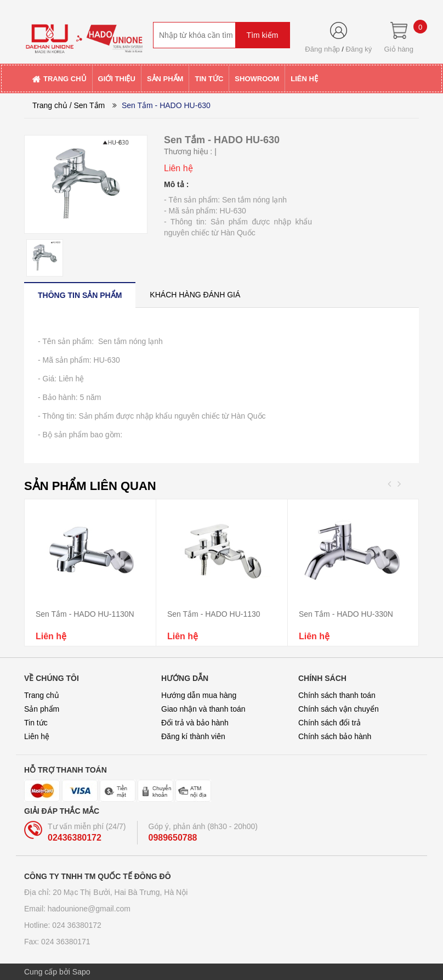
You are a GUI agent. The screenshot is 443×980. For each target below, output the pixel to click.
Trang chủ (42, 695)
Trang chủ (50, 105)
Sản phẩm (42, 709)
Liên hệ (37, 736)
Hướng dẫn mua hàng (199, 695)
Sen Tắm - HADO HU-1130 (214, 614)
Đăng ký (359, 49)
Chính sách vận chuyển (339, 709)
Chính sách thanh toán (337, 695)
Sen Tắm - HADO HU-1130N (85, 614)
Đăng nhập (322, 49)
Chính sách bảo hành (335, 736)
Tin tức (36, 723)
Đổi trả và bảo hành (195, 723)
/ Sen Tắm (87, 105)
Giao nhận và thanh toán (203, 709)
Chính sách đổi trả (330, 723)
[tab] (80, 295)
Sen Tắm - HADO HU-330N (346, 614)
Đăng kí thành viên (193, 736)
